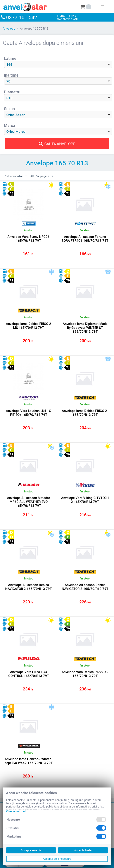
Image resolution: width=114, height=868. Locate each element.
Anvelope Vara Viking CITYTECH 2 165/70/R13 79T (85, 500)
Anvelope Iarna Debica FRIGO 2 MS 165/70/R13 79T (28, 326)
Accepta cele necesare (57, 859)
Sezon (9, 109)
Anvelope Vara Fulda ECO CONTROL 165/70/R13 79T (29, 674)
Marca (9, 125)
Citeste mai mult (16, 811)
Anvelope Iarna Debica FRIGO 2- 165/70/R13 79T (85, 413)
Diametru (12, 92)
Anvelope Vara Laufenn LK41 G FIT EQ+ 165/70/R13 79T (28, 413)
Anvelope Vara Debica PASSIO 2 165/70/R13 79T (85, 674)
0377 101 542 (22, 18)
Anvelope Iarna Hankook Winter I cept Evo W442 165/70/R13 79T (29, 761)
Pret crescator (15, 176)
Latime (10, 58)
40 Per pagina (42, 176)
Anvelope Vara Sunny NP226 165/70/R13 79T (28, 239)
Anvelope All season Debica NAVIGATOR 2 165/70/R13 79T (28, 587)
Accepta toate (83, 850)
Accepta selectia (31, 850)
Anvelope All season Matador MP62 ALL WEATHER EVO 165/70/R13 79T (28, 502)
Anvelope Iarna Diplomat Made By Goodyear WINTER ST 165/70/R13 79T (85, 328)
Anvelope (9, 29)
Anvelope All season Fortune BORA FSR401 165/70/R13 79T (85, 239)
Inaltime (11, 75)
